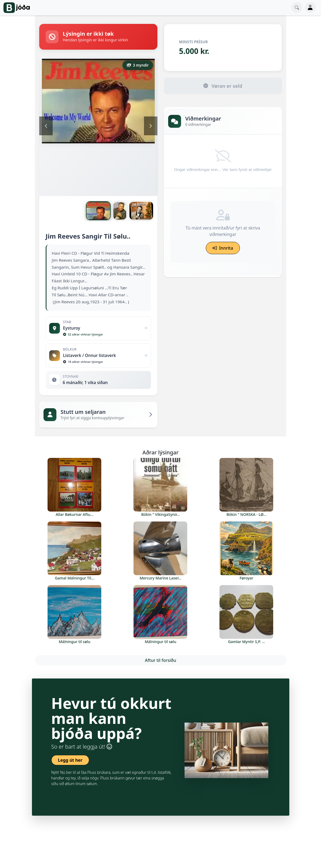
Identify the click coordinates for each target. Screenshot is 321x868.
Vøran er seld (223, 86)
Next (151, 126)
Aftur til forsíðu (160, 660)
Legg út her (70, 760)
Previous (46, 126)
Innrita (223, 248)
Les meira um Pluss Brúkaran (77, 789)
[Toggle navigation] (310, 8)
